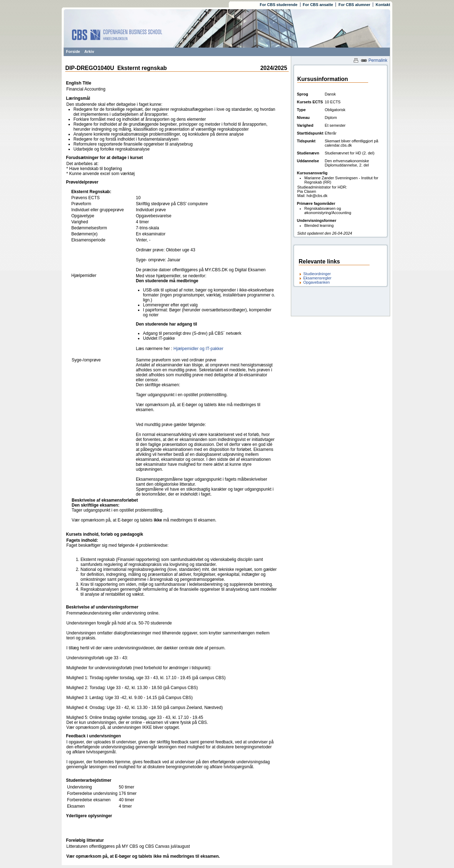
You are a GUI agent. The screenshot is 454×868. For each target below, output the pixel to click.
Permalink (374, 60)
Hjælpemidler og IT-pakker (198, 349)
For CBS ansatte (318, 5)
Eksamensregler (317, 278)
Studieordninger (317, 274)
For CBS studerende (278, 5)
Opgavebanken (317, 282)
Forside (73, 51)
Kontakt (383, 5)
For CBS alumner (354, 5)
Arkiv (89, 51)
